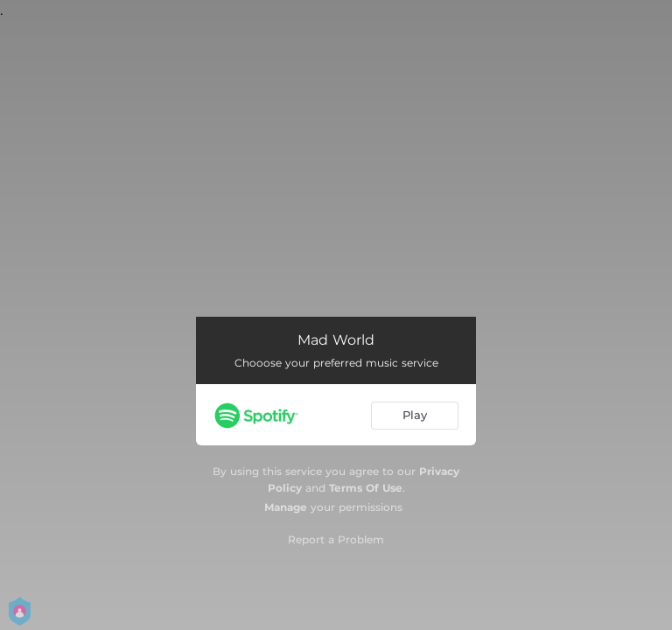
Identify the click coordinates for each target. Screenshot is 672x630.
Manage (286, 507)
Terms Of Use (366, 488)
